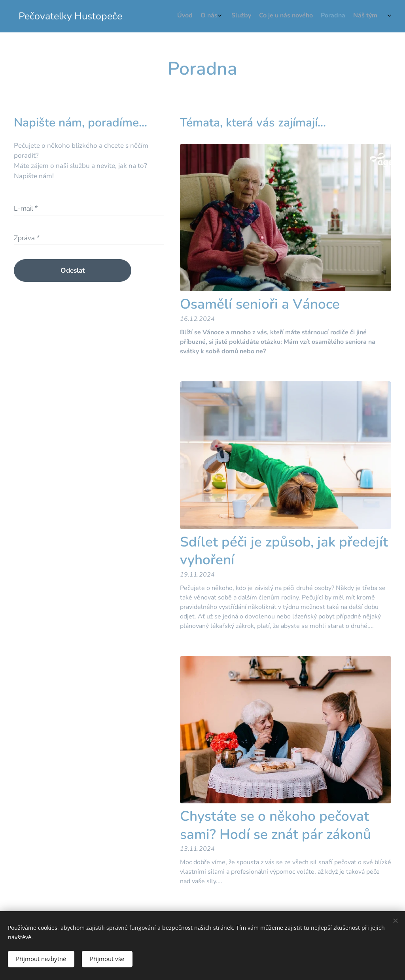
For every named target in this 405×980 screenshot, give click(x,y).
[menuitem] (331, 16)
